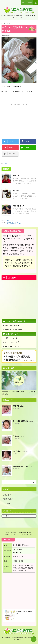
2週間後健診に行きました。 (23, 466)
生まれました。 (19, 406)
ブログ (5, 163)
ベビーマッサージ (11, 338)
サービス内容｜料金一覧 (16, 321)
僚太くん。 (17, 175)
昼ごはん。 (11, 220)
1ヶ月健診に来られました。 (23, 421)
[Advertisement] (19, 119)
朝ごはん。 (17, 191)
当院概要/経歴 (23, 533)
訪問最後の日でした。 (15, 223)
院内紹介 (14, 533)
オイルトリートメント (13, 346)
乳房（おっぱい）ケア (13, 325)
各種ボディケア (12, 334)
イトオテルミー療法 (12, 342)
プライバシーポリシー (26, 534)
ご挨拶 (7, 533)
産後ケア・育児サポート (13, 330)
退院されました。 (20, 206)
